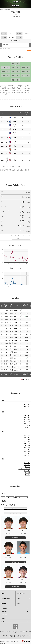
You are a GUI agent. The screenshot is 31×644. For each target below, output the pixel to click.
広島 (12, 358)
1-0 (17, 313)
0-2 (17, 328)
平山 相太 (27, 463)
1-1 (17, 346)
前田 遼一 (27, 471)
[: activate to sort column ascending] (5, 113)
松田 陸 (28, 428)
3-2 (17, 325)
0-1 (17, 349)
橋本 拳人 (27, 451)
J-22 (14, 130)
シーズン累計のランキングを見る (21, 239)
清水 (12, 325)
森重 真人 (27, 418)
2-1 (17, 322)
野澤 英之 (27, 449)
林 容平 (28, 475)
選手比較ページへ (15, 513)
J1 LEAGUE (4, 609)
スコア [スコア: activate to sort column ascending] (16, 306)
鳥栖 (12, 322)
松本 (12, 355)
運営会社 (23, 631)
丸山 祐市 (27, 420)
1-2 (17, 319)
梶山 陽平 (27, 441)
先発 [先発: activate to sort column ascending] (27, 113)
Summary (4, 618)
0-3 (17, 310)
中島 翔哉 (27, 455)
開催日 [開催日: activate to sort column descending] (6, 306)
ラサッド (28, 467)
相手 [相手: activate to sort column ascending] (11, 306)
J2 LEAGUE (4, 612)
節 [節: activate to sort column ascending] (2, 306)
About (18, 604)
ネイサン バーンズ (24, 469)
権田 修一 (27, 404)
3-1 (17, 331)
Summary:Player (6, 598)
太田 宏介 (27, 422)
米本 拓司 (27, 437)
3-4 (17, 364)
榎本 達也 (27, 406)
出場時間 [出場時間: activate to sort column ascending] (25, 306)
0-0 (17, 334)
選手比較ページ (15, 538)
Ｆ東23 (14, 138)
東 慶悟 (28, 453)
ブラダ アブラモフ (24, 408)
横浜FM (11, 349)
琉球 (12, 319)
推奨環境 (8, 631)
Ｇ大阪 (11, 340)
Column (4, 604)
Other (3, 621)
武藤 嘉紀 (27, 465)
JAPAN (19, 598)
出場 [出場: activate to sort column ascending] (20, 113)
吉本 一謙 (27, 424)
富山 (14, 122)
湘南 (12, 313)
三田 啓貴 (27, 439)
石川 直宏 (27, 445)
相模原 (11, 310)
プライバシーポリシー (15, 631)
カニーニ (28, 426)
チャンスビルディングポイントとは (21, 236)
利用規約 (3, 631)
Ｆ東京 (14, 118)
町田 (12, 352)
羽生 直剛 (27, 447)
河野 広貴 (27, 443)
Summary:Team (21, 593)
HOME (2, 9)
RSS (29, 50)
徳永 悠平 (27, 416)
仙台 (12, 337)
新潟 (12, 331)
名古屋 (11, 343)
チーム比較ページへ (15, 508)
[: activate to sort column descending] (2, 113)
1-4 (17, 316)
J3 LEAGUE (4, 615)
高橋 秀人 (27, 435)
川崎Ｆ (11, 328)
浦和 (14, 146)
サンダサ (28, 473)
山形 (12, 334)
